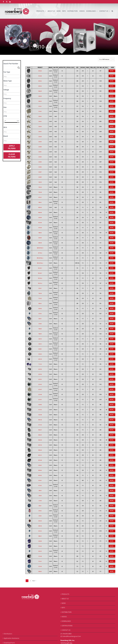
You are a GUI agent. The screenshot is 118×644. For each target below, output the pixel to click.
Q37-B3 (40, 374)
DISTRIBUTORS (67, 612)
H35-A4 (40, 521)
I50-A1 (40, 506)
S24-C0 (40, 182)
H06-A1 (40, 536)
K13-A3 (40, 485)
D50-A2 (40, 571)
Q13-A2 (40, 384)
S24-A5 (40, 131)
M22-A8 (40, 440)
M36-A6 (40, 212)
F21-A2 (40, 546)
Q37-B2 (40, 369)
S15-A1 (40, 106)
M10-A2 (40, 470)
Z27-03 (40, 314)
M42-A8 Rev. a (40, 258)
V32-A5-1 (40, 268)
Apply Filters (12, 147)
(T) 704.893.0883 (66, 634)
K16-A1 (40, 480)
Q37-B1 (40, 379)
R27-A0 (40, 223)
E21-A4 (40, 566)
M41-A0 (40, 420)
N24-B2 (40, 405)
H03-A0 (40, 243)
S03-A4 (40, 101)
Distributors (8, 634)
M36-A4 (40, 450)
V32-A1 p (40, 283)
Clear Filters (12, 155)
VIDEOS (64, 617)
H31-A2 (40, 531)
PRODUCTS (65, 594)
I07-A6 (40, 511)
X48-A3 (40, 233)
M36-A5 (40, 435)
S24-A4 (40, 126)
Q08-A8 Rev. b (40, 248)
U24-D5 (40, 238)
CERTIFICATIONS (67, 626)
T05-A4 (40, 187)
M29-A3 (40, 207)
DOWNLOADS (66, 621)
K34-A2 (40, 465)
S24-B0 (40, 147)
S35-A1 (40, 288)
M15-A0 (40, 460)
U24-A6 (40, 308)
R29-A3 (40, 86)
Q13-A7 (40, 389)
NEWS (64, 603)
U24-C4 (40, 339)
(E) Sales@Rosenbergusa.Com (71, 636)
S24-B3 (40, 157)
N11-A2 (40, 425)
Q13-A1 (40, 399)
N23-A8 (40, 415)
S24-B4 (40, 162)
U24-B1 (40, 349)
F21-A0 (40, 556)
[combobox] (12, 76)
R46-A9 (40, 91)
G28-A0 (40, 541)
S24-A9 (40, 142)
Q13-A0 (40, 394)
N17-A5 (40, 410)
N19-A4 (40, 228)
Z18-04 (40, 324)
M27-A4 (40, 445)
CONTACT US (66, 630)
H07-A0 (40, 526)
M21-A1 (40, 455)
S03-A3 (40, 303)
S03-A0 (40, 96)
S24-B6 (40, 167)
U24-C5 (40, 344)
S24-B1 (40, 152)
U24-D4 (40, 217)
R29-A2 (40, 81)
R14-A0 (40, 76)
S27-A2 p (40, 253)
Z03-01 (40, 319)
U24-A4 (40, 354)
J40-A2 (40, 490)
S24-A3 (40, 121)
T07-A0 (40, 192)
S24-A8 (40, 137)
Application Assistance (11, 638)
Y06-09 (40, 334)
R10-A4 (40, 71)
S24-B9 (40, 177)
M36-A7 (40, 430)
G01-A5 (40, 551)
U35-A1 (40, 197)
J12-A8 (40, 501)
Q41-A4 (40, 359)
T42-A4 (40, 293)
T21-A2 (40, 298)
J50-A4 (40, 496)
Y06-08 (40, 329)
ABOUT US (65, 599)
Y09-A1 (40, 202)
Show (104, 59)
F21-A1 (40, 561)
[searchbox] (12, 76)
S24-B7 (40, 172)
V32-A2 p (40, 278)
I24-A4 (40, 516)
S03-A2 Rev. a (40, 263)
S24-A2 (40, 116)
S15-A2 (40, 111)
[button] (112, 11)
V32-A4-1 (40, 273)
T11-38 (40, 364)
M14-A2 (40, 475)
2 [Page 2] (30, 581)
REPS (63, 608)
